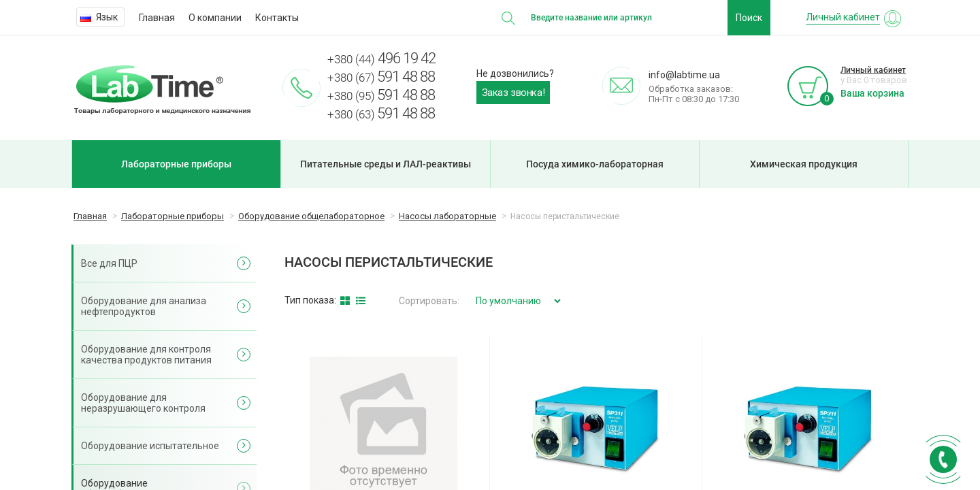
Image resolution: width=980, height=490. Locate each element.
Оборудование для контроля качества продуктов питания (146, 355)
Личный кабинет (873, 70)
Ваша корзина (872, 93)
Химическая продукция (804, 164)
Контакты (277, 18)
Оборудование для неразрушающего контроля (143, 403)
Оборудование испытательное (150, 446)
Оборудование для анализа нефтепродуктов (144, 306)
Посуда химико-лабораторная (595, 164)
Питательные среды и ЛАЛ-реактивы (386, 164)
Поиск (749, 18)
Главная (157, 18)
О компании (215, 18)
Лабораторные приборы (176, 164)
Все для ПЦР (109, 263)
